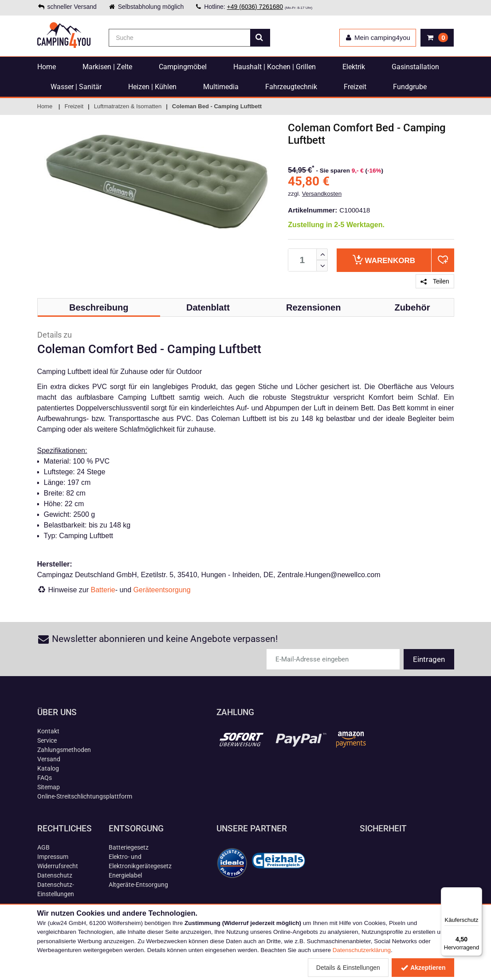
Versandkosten (322, 194)
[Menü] (477, 893)
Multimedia (221, 87)
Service (47, 740)
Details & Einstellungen (348, 968)
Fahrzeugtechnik (291, 87)
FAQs (45, 778)
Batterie (103, 590)
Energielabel (125, 875)
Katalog (48, 768)
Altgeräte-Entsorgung (138, 885)
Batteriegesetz (129, 847)
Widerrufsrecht (58, 866)
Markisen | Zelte (107, 67)
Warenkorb (384, 260)
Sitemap (49, 787)
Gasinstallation (415, 67)
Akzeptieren (423, 968)
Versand (49, 759)
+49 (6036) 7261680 (255, 7)
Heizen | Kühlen (152, 87)
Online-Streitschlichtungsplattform (85, 796)
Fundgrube (410, 87)
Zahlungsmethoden (64, 750)
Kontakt (48, 731)
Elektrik (354, 67)
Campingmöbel (183, 67)
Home (47, 67)
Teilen (435, 281)
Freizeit (355, 87)
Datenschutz (55, 875)
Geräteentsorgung (162, 590)
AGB (43, 847)
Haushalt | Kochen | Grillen (275, 67)
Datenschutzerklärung (362, 950)
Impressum (53, 857)
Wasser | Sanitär (76, 87)
